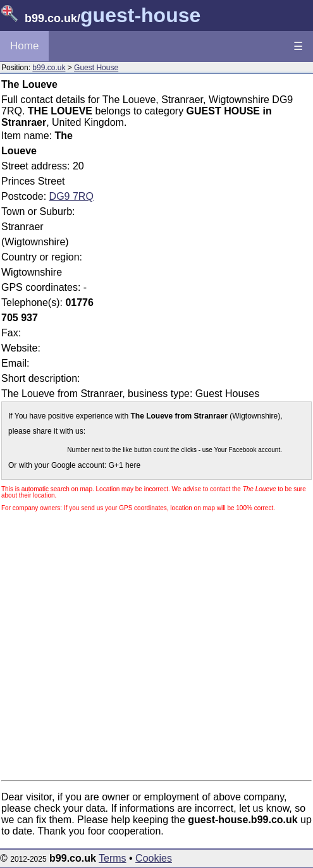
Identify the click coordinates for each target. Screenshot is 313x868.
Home (24, 46)
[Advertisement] (205, 217)
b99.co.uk (49, 68)
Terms (113, 858)
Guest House (96, 68)
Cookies (154, 858)
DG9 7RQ (71, 196)
